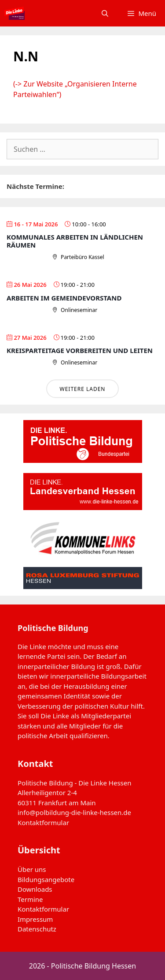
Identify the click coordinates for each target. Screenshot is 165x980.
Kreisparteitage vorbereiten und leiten (80, 350)
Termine (30, 899)
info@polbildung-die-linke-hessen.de (74, 812)
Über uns (32, 869)
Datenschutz (37, 929)
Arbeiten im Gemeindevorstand (64, 298)
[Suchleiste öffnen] (105, 13)
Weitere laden (82, 389)
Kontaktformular (43, 822)
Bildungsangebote (46, 879)
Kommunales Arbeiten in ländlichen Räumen (75, 241)
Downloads (35, 889)
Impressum (35, 919)
